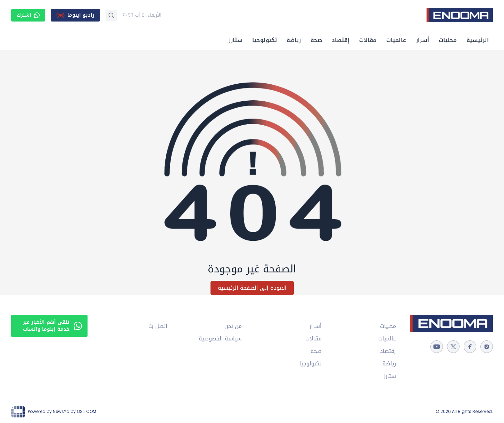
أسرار (422, 40)
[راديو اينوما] (75, 15)
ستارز (236, 40)
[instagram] (487, 347)
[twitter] (453, 347)
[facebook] (470, 347)
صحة (316, 40)
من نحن (233, 326)
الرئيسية (478, 40)
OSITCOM (86, 411)
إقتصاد (341, 40)
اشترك (28, 15)
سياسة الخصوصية (220, 339)
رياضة (294, 40)
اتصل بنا (158, 326)
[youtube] (437, 347)
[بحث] (111, 15)
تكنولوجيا (265, 40)
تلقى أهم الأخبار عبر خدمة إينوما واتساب (52, 326)
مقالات (368, 40)
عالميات (396, 40)
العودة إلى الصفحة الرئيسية (252, 288)
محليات (448, 40)
